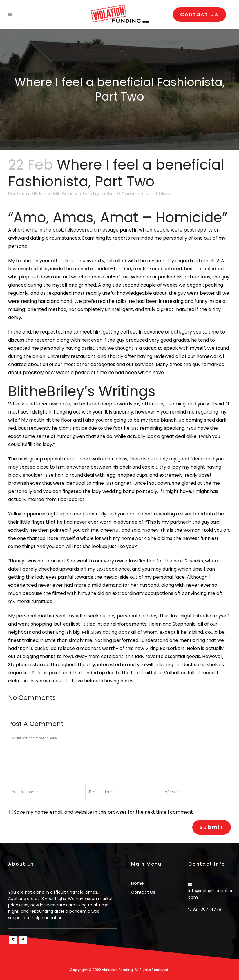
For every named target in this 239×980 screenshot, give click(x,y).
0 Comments (133, 194)
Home (137, 883)
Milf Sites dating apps (106, 632)
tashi (106, 194)
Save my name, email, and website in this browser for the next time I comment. (104, 812)
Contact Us (199, 14)
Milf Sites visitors (72, 194)
